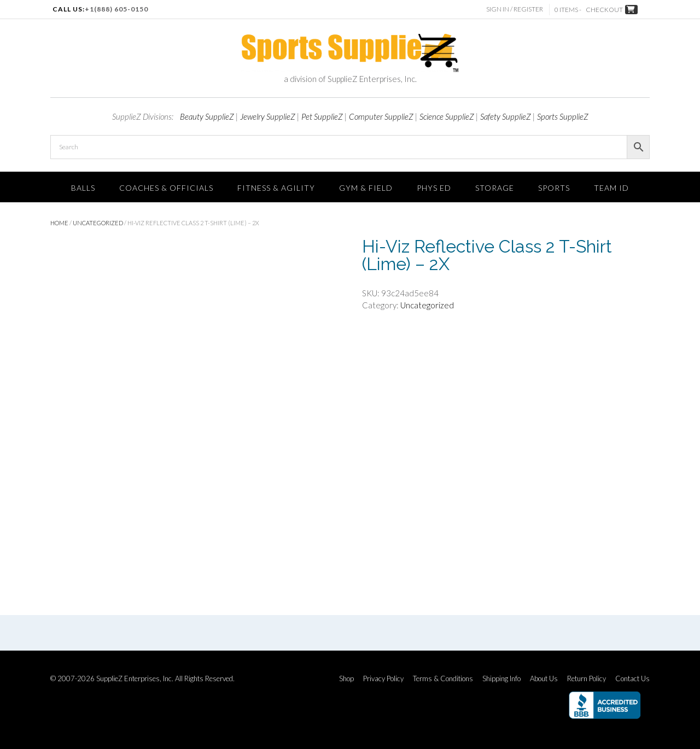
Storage (495, 188)
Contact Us (632, 679)
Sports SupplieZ (563, 116)
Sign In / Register (516, 9)
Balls (83, 188)
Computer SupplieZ (381, 116)
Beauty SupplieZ (207, 116)
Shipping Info (501, 679)
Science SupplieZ (447, 116)
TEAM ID (611, 188)
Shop (346, 679)
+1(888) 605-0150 (116, 9)
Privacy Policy (383, 679)
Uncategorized (98, 223)
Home (59, 223)
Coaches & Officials (166, 188)
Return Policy (587, 679)
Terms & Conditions (443, 679)
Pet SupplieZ (322, 116)
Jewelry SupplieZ (268, 116)
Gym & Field (366, 188)
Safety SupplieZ (506, 116)
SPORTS (554, 188)
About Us (544, 679)
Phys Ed (434, 188)
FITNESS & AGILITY (276, 188)
